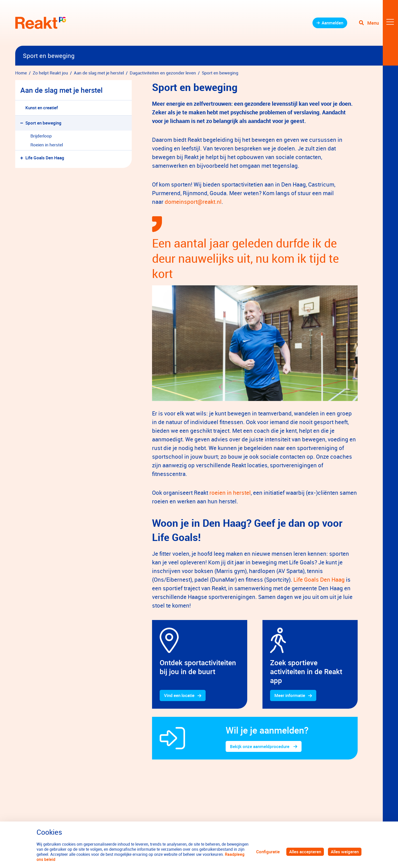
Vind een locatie (179, 695)
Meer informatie (290, 695)
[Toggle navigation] (378, 23)
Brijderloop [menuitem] (41, 136)
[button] (23, 123)
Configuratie (268, 852)
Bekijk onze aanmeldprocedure (260, 746)
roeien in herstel (230, 493)
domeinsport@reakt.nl (193, 202)
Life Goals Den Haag (319, 579)
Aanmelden (332, 23)
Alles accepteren (305, 852)
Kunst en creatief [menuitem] (42, 108)
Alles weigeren (345, 852)
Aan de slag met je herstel (61, 90)
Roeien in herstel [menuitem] (47, 145)
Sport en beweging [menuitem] (43, 123)
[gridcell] (200, 664)
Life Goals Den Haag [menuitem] (45, 158)
